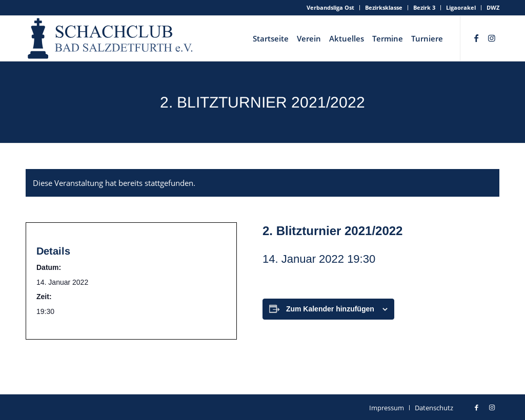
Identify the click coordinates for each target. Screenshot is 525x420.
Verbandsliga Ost (330, 7)
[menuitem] (331, 8)
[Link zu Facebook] (476, 38)
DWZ (493, 7)
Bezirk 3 (424, 7)
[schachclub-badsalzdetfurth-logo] (111, 38)
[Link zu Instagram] (492, 38)
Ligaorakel (461, 7)
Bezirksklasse (384, 7)
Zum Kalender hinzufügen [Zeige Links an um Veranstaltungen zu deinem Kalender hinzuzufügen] (330, 309)
